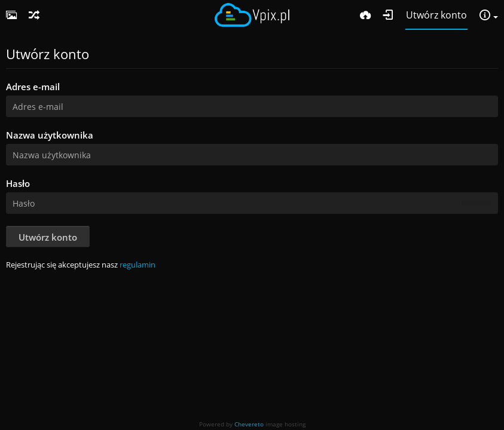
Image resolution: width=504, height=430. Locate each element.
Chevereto (249, 424)
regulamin (138, 265)
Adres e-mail (33, 87)
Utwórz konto (48, 237)
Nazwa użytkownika (50, 135)
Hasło (18, 183)
